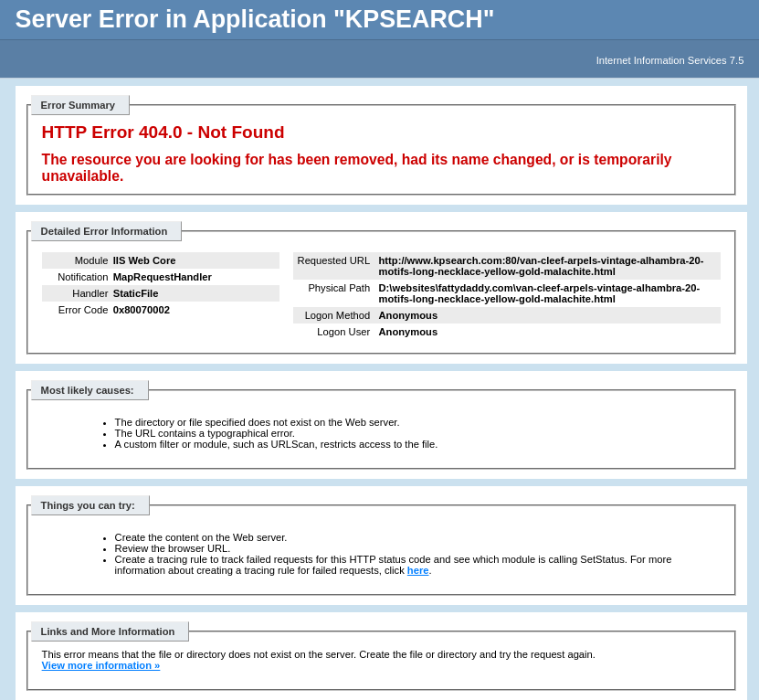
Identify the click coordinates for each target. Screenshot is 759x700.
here (418, 570)
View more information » (101, 665)
